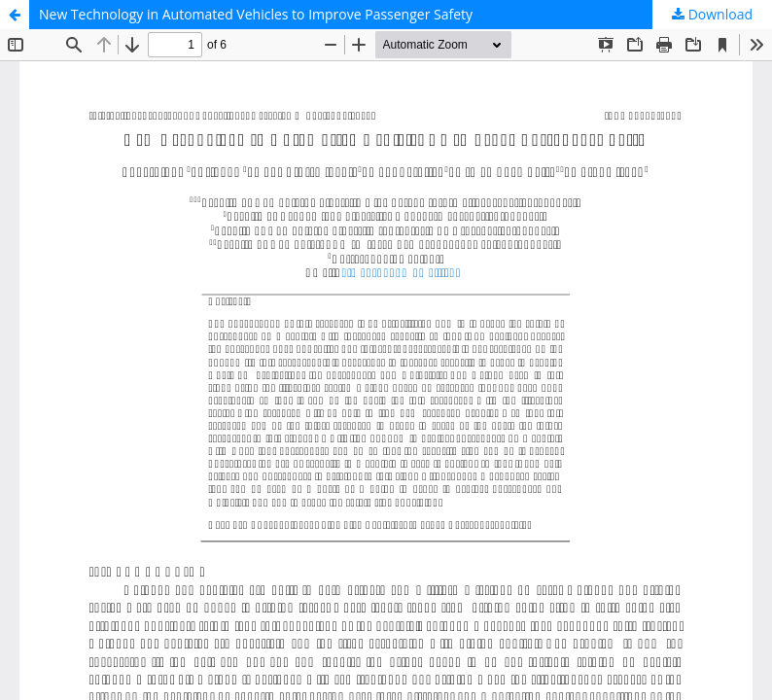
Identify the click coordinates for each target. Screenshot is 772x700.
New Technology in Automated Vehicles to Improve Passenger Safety (256, 14)
